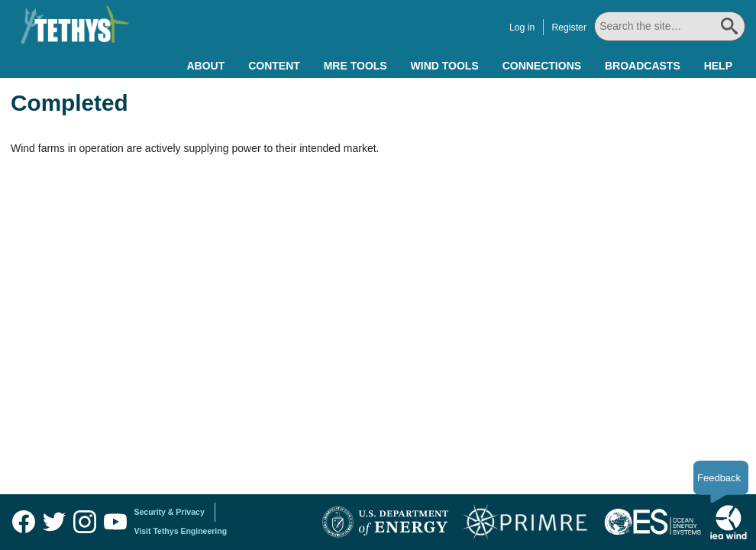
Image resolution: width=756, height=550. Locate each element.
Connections (542, 66)
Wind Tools (445, 66)
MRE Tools (355, 66)
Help (718, 66)
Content (274, 66)
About (205, 66)
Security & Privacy (170, 512)
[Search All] (670, 26)
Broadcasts (643, 66)
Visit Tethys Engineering (181, 531)
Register (569, 27)
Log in (522, 27)
